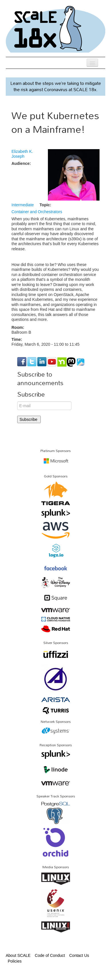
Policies (15, 961)
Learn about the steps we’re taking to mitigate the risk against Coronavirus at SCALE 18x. (56, 86)
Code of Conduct (50, 955)
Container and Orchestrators (37, 212)
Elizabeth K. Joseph (22, 154)
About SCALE (18, 955)
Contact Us (79, 955)
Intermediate (23, 205)
